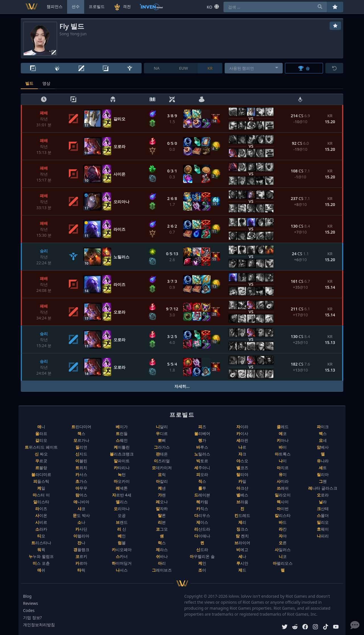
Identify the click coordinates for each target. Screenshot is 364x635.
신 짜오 (41, 454)
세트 (323, 468)
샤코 (81, 509)
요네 (323, 440)
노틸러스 (202, 454)
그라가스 (162, 447)
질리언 (81, 447)
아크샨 (242, 488)
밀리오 (323, 522)
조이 (202, 570)
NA (157, 68)
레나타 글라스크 (323, 488)
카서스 (81, 474)
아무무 (81, 488)
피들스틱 (41, 481)
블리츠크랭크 (122, 454)
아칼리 (162, 481)
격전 (122, 7)
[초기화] (334, 68)
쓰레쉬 (283, 488)
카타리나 (122, 468)
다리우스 (202, 515)
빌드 (29, 83)
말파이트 (122, 461)
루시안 (242, 563)
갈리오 (41, 440)
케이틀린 (122, 447)
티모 (41, 536)
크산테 (323, 509)
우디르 (162, 433)
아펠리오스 (283, 563)
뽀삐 (162, 440)
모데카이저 (162, 468)
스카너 (122, 556)
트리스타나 (41, 543)
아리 (162, 563)
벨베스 (242, 495)
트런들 (122, 433)
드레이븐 (202, 495)
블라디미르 (41, 474)
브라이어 (242, 543)
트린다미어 (81, 427)
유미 (283, 474)
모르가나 (81, 440)
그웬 (323, 481)
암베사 (323, 447)
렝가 (202, 440)
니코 (283, 556)
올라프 (41, 433)
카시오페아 (122, 550)
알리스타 (41, 502)
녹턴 (122, 474)
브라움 (242, 502)
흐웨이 (323, 529)
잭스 (81, 433)
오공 (122, 515)
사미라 (283, 481)
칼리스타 (283, 515)
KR (210, 68)
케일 (41, 488)
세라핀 (242, 440)
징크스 (242, 529)
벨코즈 (242, 468)
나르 (242, 447)
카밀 (242, 481)
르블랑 (41, 468)
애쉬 (41, 570)
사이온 (41, 515)
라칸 (283, 529)
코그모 (162, 529)
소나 (81, 522)
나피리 (323, 536)
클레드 (283, 427)
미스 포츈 (41, 563)
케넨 (162, 488)
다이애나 (202, 536)
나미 (283, 461)
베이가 (122, 427)
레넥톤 (122, 488)
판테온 (162, 454)
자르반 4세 (122, 495)
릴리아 (323, 474)
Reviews (30, 603)
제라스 (162, 550)
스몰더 (323, 515)
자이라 (242, 427)
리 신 (122, 529)
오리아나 (122, 509)
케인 (202, 563)
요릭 (162, 474)
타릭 (81, 570)
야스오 (242, 461)
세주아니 (202, 468)
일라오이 (283, 495)
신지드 (81, 454)
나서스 (122, 570)
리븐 (162, 522)
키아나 (283, 440)
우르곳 (41, 461)
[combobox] (254, 68)
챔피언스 (55, 6)
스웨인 (122, 440)
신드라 (202, 550)
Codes (29, 610)
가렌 (162, 495)
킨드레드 (242, 515)
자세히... (182, 386)
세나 (242, 556)
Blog (27, 596)
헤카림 (202, 502)
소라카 (41, 529)
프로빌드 (97, 6)
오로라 (323, 495)
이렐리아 (81, 536)
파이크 (323, 427)
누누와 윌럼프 (41, 556)
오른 (283, 543)
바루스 (202, 447)
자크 (242, 454)
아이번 (283, 509)
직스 (202, 481)
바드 (283, 522)
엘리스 (122, 502)
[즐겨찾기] (335, 26)
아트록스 (283, 454)
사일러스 (283, 550)
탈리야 (242, 474)
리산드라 (202, 529)
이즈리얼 (162, 461)
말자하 (162, 509)
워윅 (41, 550)
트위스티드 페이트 (41, 447)
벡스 (323, 433)
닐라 (323, 502)
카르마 (81, 563)
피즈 (202, 427)
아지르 (283, 468)
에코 (283, 433)
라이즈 (41, 509)
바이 (283, 447)
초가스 (81, 481)
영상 (46, 83)
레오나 (162, 502)
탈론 (162, 515)
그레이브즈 (162, 570)
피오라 (202, 474)
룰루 (202, 488)
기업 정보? (32, 618)
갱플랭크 (81, 550)
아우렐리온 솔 (202, 556)
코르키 (81, 556)
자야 (283, 536)
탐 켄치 (242, 536)
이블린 (81, 461)
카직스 (202, 509)
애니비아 (81, 502)
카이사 (242, 433)
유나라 (323, 461)
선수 (76, 6)
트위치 (81, 468)
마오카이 (122, 481)
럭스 (162, 543)
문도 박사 (81, 515)
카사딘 (81, 529)
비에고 (242, 550)
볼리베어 (202, 433)
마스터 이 (41, 495)
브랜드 (122, 522)
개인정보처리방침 (39, 625)
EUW (183, 68)
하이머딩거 (122, 563)
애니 (41, 427)
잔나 (81, 543)
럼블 (122, 543)
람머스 (81, 495)
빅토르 (202, 461)
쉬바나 (162, 556)
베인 (122, 536)
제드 (242, 570)
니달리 (162, 427)
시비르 (41, 522)
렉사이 (283, 502)
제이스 (202, 522)
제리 (242, 522)
